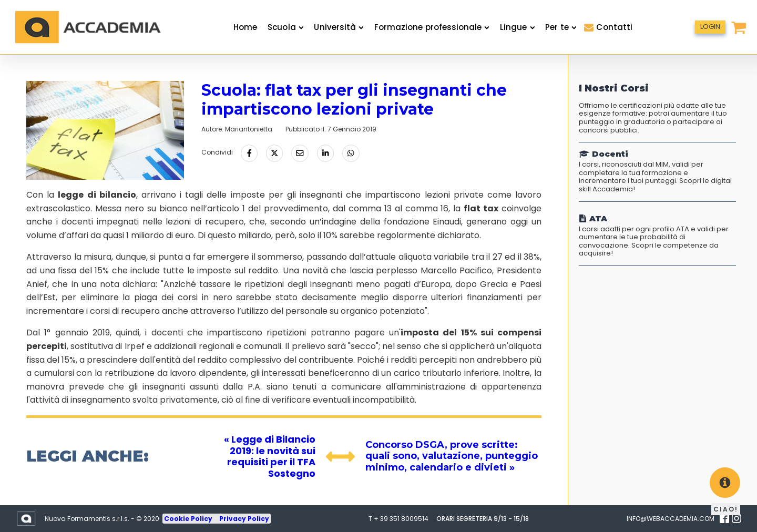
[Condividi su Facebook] (249, 153)
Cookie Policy (189, 519)
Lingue (517, 27)
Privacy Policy (244, 519)
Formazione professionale (432, 27)
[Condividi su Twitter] (274, 153)
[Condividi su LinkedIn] (325, 153)
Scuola (285, 27)
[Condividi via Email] (300, 153)
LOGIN (710, 27)
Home (245, 27)
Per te (561, 27)
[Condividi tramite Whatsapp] (351, 153)
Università (339, 27)
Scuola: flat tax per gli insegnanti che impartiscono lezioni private (354, 100)
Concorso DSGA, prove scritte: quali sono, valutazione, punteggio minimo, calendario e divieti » (452, 456)
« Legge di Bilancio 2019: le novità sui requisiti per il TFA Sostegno (270, 456)
